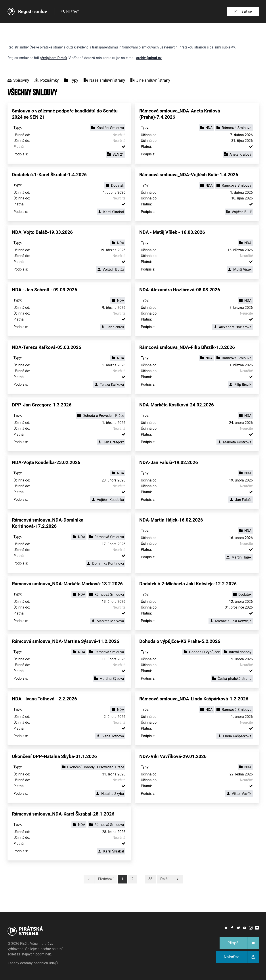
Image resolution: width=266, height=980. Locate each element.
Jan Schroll (113, 327)
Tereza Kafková (109, 385)
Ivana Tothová (110, 736)
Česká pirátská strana (232, 679)
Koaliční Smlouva (108, 128)
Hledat (70, 12)
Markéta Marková (108, 621)
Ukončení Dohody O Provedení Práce (93, 767)
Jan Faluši (241, 500)
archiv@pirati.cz (149, 58)
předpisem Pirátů (53, 58)
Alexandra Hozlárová (233, 327)
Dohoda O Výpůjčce (202, 652)
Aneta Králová (238, 154)
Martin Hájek (239, 557)
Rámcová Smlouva (234, 128)
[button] (150, 879)
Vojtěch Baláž (111, 270)
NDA (206, 128)
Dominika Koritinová (105, 563)
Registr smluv (33, 12)
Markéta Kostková (235, 442)
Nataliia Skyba (110, 794)
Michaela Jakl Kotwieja (231, 621)
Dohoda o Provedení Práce (101, 416)
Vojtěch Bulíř (239, 212)
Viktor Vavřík (239, 794)
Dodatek (115, 185)
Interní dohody (238, 652)
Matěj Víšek (240, 270)
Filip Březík (240, 385)
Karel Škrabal (111, 212)
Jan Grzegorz (111, 442)
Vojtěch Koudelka (108, 500)
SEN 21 (116, 154)
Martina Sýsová (109, 679)
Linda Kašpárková (235, 736)
